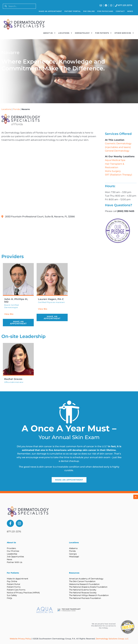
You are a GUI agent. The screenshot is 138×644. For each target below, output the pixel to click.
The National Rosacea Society (83, 593)
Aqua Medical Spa (115, 160)
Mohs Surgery (113, 171)
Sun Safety (12, 595)
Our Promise (13, 551)
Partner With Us (14, 562)
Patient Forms (14, 587)
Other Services (124, 33)
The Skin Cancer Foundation (82, 581)
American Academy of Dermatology (86, 579)
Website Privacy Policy (20, 639)
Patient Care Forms (16, 590)
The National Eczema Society (83, 590)
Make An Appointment (50, 11)
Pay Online (89, 11)
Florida (16, 109)
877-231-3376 (14, 532)
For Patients (103, 33)
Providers (11, 548)
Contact (120, 11)
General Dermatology (117, 151)
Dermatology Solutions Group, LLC (112, 639)
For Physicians (105, 11)
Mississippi (74, 557)
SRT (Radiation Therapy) (118, 175)
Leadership (12, 554)
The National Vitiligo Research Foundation (89, 595)
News (130, 11)
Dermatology (84, 33)
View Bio (9, 314)
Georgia (73, 554)
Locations (65, 33)
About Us (49, 33)
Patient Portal (73, 11)
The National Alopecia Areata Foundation (88, 587)
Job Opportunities (15, 557)
